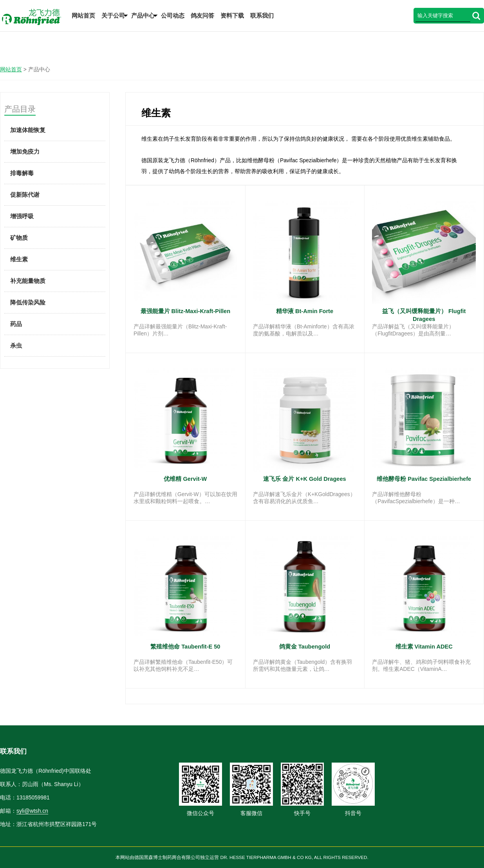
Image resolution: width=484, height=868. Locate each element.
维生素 (19, 259)
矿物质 (19, 238)
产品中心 (143, 15)
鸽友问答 (202, 15)
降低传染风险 (28, 302)
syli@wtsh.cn (32, 811)
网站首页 (83, 15)
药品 (16, 324)
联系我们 (262, 15)
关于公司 (113, 15)
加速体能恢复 (28, 130)
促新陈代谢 (25, 195)
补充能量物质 (28, 281)
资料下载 (232, 15)
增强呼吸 (22, 216)
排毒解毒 (22, 173)
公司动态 (173, 15)
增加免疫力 (25, 151)
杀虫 (16, 345)
